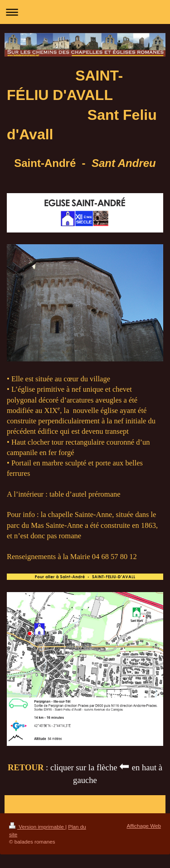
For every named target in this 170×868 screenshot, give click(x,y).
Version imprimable (37, 827)
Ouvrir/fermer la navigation (85, 12)
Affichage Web (144, 826)
